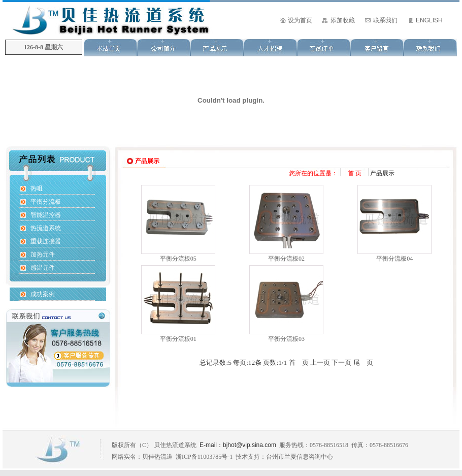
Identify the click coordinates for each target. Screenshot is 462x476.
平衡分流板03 (286, 339)
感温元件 (43, 268)
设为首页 (300, 20)
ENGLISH (429, 20)
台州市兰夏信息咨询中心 (300, 457)
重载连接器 (46, 241)
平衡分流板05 (178, 259)
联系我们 (385, 20)
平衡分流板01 (178, 339)
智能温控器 (46, 215)
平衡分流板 (46, 202)
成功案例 (43, 294)
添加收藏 (343, 20)
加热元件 (43, 255)
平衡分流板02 (286, 259)
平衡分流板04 (394, 259)
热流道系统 (46, 228)
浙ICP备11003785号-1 (204, 457)
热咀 (37, 188)
